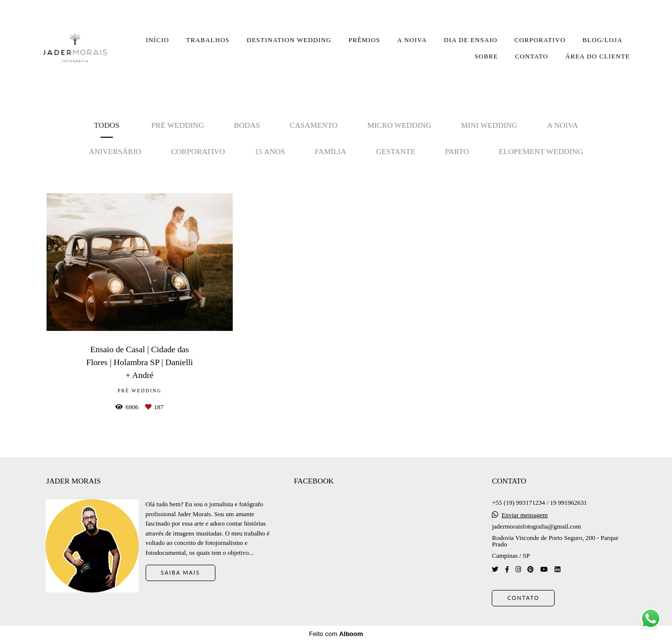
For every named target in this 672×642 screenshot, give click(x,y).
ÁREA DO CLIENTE (597, 56)
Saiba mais (181, 572)
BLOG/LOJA (602, 40)
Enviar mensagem (525, 515)
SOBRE (486, 56)
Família (330, 151)
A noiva (563, 125)
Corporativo (198, 151)
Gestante (395, 151)
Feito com (336, 634)
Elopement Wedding (541, 151)
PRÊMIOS (364, 40)
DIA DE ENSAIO (470, 40)
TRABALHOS (208, 40)
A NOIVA (412, 40)
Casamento (314, 125)
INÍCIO (157, 40)
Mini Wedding (489, 125)
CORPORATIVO (540, 40)
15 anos (270, 151)
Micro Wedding (399, 125)
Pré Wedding (178, 125)
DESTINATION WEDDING (289, 40)
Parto (457, 151)
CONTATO (532, 56)
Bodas (247, 125)
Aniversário (115, 151)
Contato (523, 598)
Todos (107, 125)
